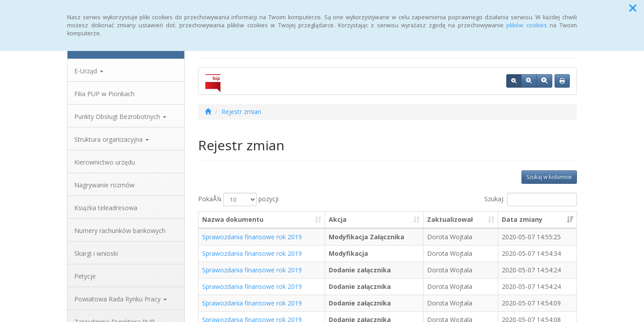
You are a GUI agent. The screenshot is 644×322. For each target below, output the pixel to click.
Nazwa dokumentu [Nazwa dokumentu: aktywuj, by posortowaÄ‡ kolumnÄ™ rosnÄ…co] (233, 219)
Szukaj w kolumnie (549, 177)
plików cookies (527, 25)
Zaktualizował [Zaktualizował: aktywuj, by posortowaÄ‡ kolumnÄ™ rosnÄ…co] (450, 219)
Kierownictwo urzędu (105, 162)
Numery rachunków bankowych (120, 231)
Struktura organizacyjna (112, 139)
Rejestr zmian (241, 112)
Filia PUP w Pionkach (104, 94)
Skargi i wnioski (96, 253)
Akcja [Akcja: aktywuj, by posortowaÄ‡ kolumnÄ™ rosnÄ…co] (338, 219)
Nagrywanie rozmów (104, 185)
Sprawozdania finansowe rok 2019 (252, 237)
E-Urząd (89, 71)
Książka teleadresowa (106, 208)
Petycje (85, 276)
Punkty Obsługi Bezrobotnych (120, 117)
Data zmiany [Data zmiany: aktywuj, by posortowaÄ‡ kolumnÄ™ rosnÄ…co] (522, 219)
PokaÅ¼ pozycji (238, 199)
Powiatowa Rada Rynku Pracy (121, 299)
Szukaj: (531, 199)
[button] (633, 8)
